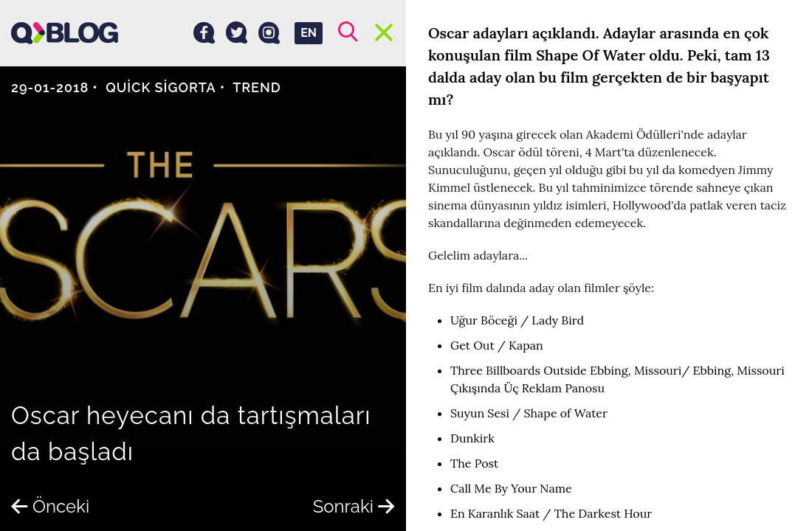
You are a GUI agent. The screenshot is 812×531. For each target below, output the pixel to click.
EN (309, 33)
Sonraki (354, 506)
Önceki (50, 506)
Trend (257, 87)
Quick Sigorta (161, 87)
